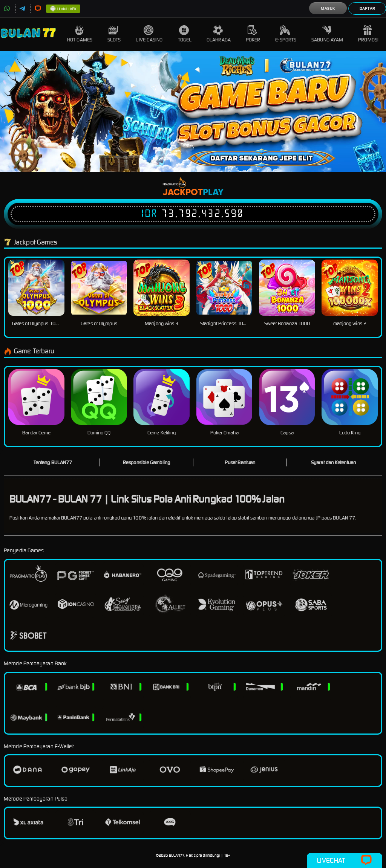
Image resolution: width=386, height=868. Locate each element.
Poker (253, 34)
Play (213, 193)
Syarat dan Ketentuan (333, 462)
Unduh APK (63, 9)
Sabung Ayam (327, 34)
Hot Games (80, 34)
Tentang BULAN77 (53, 462)
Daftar (367, 8)
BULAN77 (177, 855)
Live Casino (149, 34)
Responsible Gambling (146, 462)
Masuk (328, 8)
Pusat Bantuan (240, 462)
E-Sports (286, 34)
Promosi (368, 34)
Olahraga (219, 34)
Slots (114, 34)
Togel (185, 34)
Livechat (344, 860)
